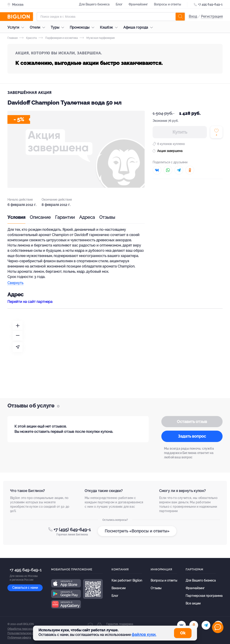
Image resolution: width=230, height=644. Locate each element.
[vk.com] (181, 625)
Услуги (17, 27)
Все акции (193, 603)
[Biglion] (20, 17)
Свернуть (15, 283)
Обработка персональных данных (29, 629)
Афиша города (139, 27)
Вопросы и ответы (167, 4)
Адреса (87, 217)
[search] (180, 17)
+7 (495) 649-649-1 (72, 530)
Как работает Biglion (127, 580)
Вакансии (118, 588)
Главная (12, 38)
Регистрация (212, 16)
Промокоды (83, 27)
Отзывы (107, 217)
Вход (193, 16)
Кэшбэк (110, 27)
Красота (28, 38)
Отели (38, 27)
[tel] (206, 625)
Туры (58, 27)
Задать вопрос (192, 436)
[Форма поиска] (111, 17)
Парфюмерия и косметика (58, 38)
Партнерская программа (204, 596)
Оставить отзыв (192, 422)
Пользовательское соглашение (27, 633)
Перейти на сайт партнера (30, 302)
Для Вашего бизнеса (94, 4)
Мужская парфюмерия (97, 38)
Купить (180, 132)
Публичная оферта (19, 638)
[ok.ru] (194, 625)
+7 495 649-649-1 (210, 4)
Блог (119, 4)
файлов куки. (144, 635)
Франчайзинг (138, 4)
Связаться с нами (25, 588)
